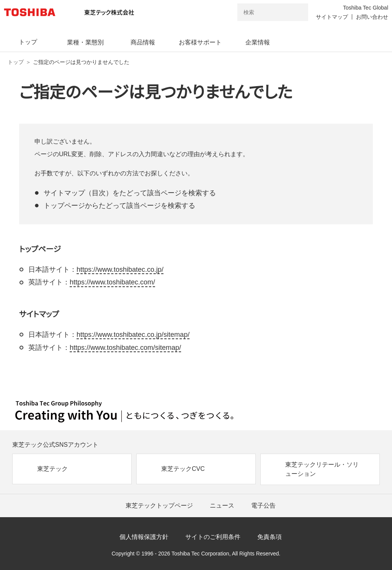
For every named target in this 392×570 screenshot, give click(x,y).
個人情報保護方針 (144, 537)
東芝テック (52, 469)
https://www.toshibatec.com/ (112, 282)
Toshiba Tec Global (366, 8)
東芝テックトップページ (159, 505)
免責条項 (269, 537)
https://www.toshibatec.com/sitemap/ (125, 348)
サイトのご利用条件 (213, 537)
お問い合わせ (372, 17)
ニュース (222, 505)
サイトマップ (332, 17)
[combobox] (262, 12)
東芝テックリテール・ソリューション (322, 469)
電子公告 (263, 505)
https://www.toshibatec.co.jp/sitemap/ (133, 335)
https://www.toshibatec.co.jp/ (120, 269)
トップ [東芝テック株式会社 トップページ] (16, 62)
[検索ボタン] (297, 12)
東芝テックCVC (183, 469)
